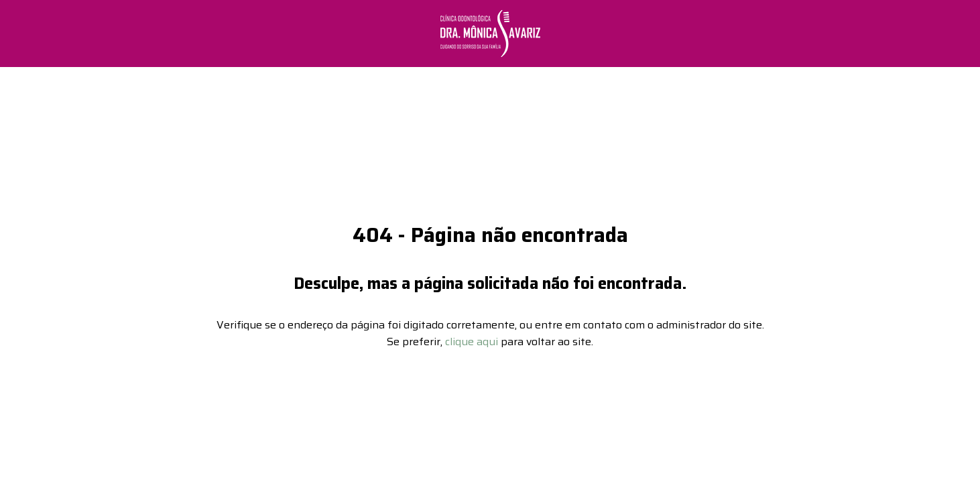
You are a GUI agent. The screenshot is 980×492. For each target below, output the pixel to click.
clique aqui (472, 337)
